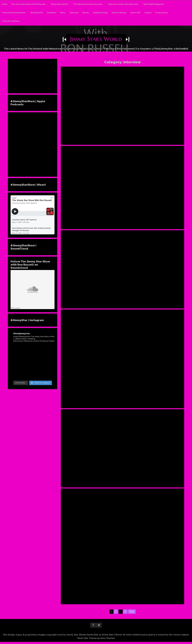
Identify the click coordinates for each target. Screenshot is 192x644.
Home (5, 4)
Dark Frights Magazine (154, 4)
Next (132, 612)
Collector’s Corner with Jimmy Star (123, 4)
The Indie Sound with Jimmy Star (88, 4)
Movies (86, 13)
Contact (148, 13)
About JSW (135, 13)
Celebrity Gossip (100, 13)
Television (74, 13)
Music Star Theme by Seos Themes (96, 638)
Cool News (52, 13)
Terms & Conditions (11, 21)
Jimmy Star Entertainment (14, 13)
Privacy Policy (162, 13)
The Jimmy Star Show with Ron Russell (28, 4)
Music (63, 13)
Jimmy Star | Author (59, 4)
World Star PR (37, 13)
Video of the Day (119, 13)
